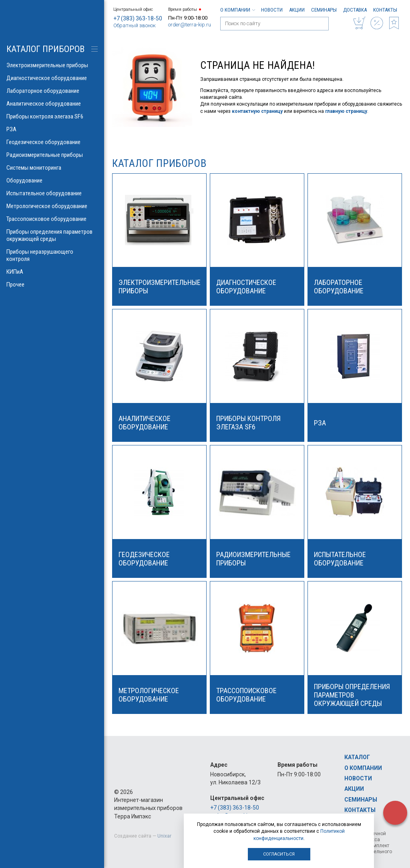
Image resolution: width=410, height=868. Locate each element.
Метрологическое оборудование (52, 206)
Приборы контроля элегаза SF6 (52, 116)
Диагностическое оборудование (52, 78)
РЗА (52, 129)
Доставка (355, 10)
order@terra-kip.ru (190, 25)
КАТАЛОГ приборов (45, 49)
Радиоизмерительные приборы (52, 155)
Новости (272, 10)
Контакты (385, 10)
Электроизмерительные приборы (52, 65)
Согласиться (279, 854)
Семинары (324, 10)
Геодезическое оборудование (52, 142)
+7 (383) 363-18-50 (138, 18)
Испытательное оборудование (52, 193)
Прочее (52, 285)
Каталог (357, 757)
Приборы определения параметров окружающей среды (52, 235)
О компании (237, 10)
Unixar (164, 836)
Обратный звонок (135, 25)
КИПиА (52, 272)
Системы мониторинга (52, 168)
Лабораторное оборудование (52, 91)
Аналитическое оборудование (52, 104)
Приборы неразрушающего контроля (52, 255)
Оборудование (52, 180)
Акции (297, 10)
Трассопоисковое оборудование (52, 219)
